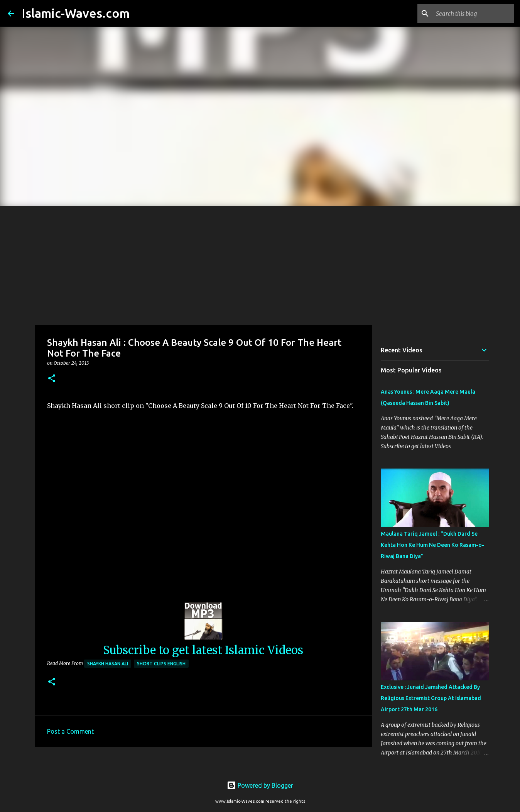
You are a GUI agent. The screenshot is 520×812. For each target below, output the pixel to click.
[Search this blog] (473, 14)
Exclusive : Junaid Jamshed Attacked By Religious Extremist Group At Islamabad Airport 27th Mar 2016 (431, 698)
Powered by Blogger (260, 785)
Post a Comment (70, 731)
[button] (52, 379)
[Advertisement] (260, 264)
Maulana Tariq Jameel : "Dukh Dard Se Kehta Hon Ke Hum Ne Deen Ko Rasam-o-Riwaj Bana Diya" (432, 545)
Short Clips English (161, 664)
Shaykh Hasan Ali (108, 664)
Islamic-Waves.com (76, 13)
